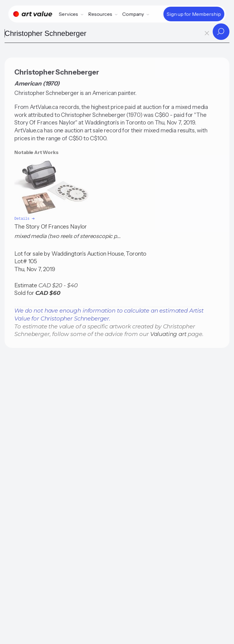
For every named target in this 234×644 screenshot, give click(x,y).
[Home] (33, 14)
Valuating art (168, 333)
